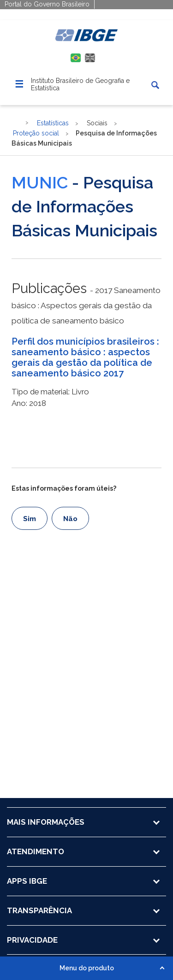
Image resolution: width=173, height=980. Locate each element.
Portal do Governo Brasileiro (47, 4)
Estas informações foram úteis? (64, 488)
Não (70, 519)
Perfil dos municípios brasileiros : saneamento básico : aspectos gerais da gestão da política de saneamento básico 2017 (85, 358)
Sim (30, 519)
